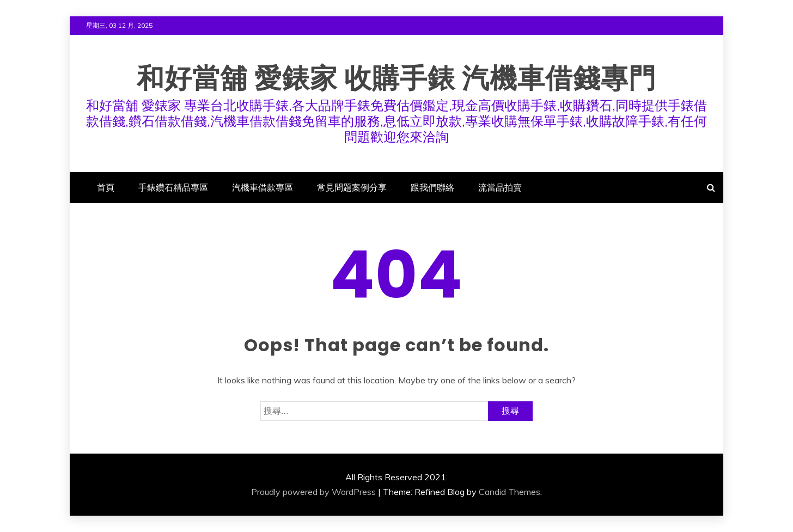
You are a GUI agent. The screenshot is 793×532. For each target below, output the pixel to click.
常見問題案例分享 (352, 187)
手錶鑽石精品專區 (173, 187)
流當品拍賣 (500, 187)
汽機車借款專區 (263, 187)
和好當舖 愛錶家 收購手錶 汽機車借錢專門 (396, 78)
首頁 (106, 187)
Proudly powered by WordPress (313, 492)
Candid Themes (510, 492)
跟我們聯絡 (432, 187)
